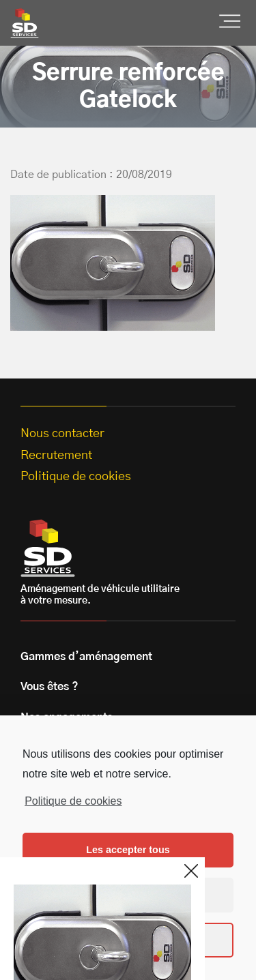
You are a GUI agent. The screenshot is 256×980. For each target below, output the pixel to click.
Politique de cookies (73, 801)
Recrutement (56, 456)
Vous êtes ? (49, 687)
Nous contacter (62, 434)
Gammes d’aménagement (86, 657)
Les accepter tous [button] (128, 850)
